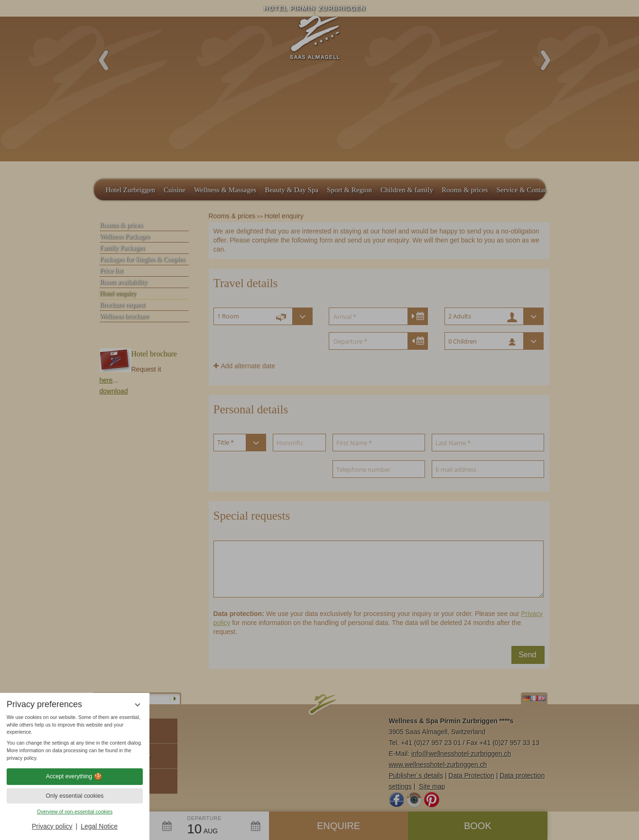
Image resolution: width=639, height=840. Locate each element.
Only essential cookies (75, 796)
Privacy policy (52, 826)
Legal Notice (99, 826)
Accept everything (75, 776)
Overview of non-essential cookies (75, 812)
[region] (75, 738)
